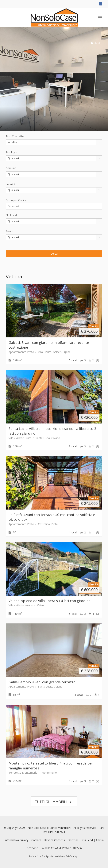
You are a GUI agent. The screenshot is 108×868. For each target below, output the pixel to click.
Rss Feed (87, 840)
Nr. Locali (12, 215)
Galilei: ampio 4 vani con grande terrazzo (42, 682)
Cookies (36, 840)
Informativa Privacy (16, 840)
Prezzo (10, 231)
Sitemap (73, 840)
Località (11, 184)
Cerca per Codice (16, 200)
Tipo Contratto (15, 136)
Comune (11, 168)
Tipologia (11, 152)
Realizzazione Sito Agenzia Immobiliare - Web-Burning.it (54, 856)
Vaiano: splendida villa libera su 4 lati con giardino (50, 601)
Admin (100, 840)
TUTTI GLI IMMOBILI (54, 802)
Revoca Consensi (55, 840)
